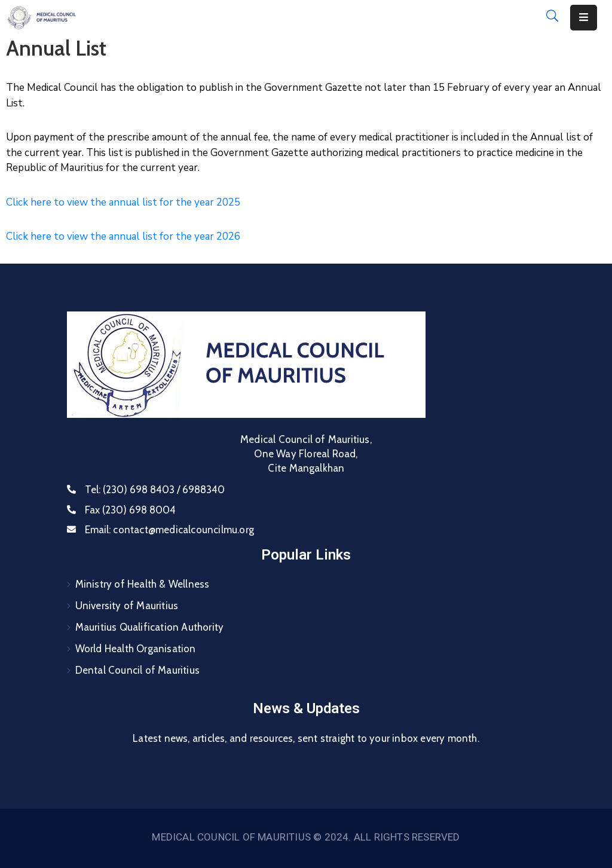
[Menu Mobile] (584, 18)
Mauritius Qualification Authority (150, 627)
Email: (169, 530)
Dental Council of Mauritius (137, 670)
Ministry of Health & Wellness (143, 584)
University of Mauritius (127, 606)
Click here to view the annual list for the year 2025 (123, 202)
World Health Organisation (136, 649)
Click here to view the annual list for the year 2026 (123, 236)
